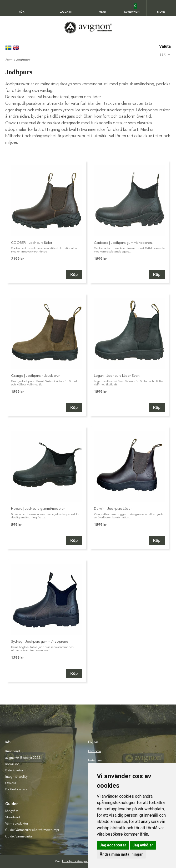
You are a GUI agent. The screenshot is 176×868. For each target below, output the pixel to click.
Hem (9, 60)
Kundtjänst (13, 751)
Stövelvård (13, 817)
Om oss (11, 783)
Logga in (66, 12)
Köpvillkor (12, 764)
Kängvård (12, 811)
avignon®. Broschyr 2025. (23, 758)
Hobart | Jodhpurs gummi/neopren (38, 509)
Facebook (95, 751)
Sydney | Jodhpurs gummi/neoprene (40, 642)
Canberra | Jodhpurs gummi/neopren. (123, 243)
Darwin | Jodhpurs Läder (113, 509)
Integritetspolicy (16, 777)
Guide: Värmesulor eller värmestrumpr (32, 830)
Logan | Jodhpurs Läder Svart (117, 376)
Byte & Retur (14, 771)
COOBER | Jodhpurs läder (32, 243)
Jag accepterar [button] (113, 845)
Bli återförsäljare (16, 790)
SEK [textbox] (162, 55)
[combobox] (165, 55)
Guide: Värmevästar (19, 837)
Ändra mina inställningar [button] (121, 854)
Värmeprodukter (17, 824)
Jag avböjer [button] (143, 845)
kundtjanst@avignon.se (78, 861)
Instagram (95, 761)
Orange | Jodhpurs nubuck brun (36, 376)
